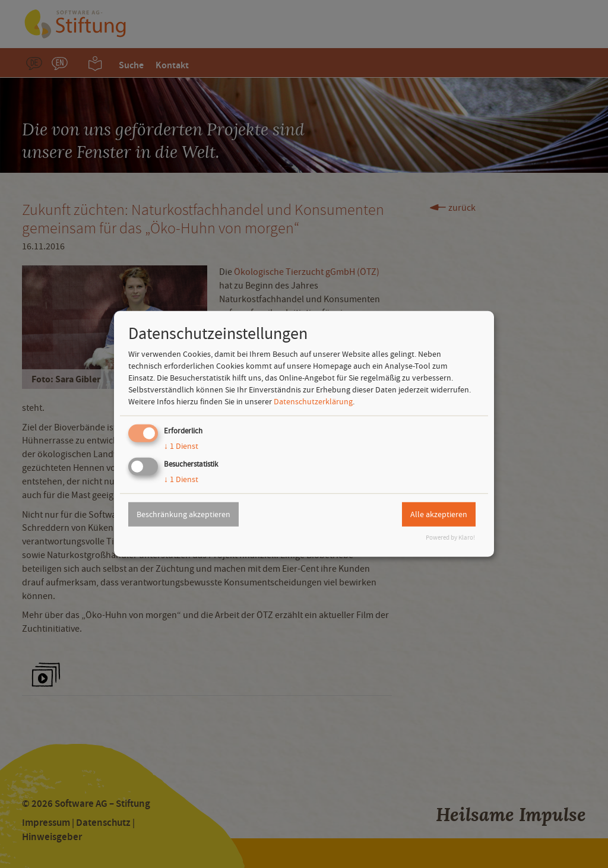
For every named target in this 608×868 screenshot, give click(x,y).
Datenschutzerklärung (313, 401)
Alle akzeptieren (439, 514)
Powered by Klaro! (450, 538)
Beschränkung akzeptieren (183, 514)
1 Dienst (181, 446)
